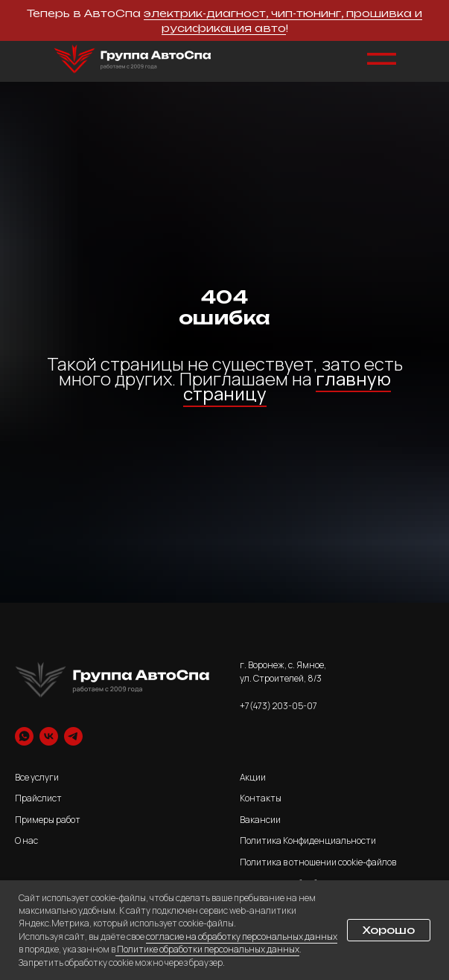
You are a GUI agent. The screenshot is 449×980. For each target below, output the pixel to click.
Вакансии (260, 820)
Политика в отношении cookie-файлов (318, 862)
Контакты (261, 798)
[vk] (49, 736)
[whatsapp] (24, 736)
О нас (26, 840)
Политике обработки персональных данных (207, 949)
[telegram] (73, 736)
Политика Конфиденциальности (308, 840)
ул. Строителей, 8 (277, 678)
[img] (133, 59)
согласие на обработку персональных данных (242, 936)
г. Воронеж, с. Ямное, (283, 665)
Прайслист (38, 798)
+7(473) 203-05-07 (278, 706)
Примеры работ (48, 820)
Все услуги (37, 777)
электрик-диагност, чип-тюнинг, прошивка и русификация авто (283, 20)
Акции (253, 777)
